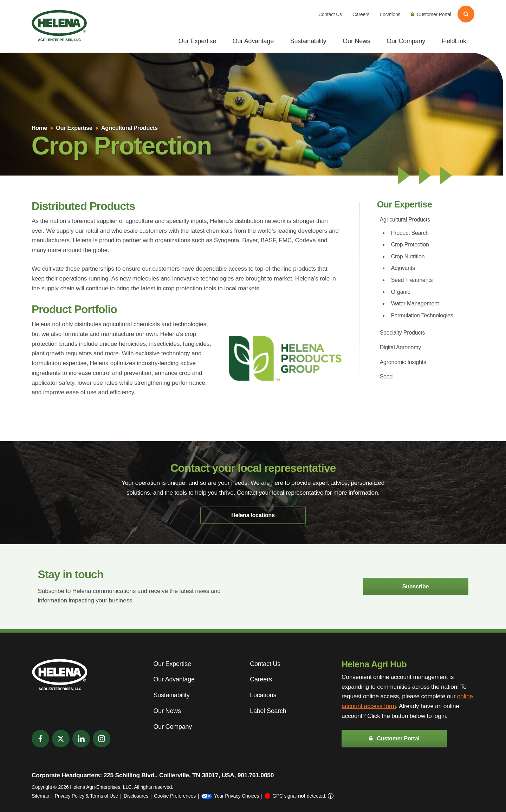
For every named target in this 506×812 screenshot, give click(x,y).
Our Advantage (253, 41)
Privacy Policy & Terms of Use (86, 796)
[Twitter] (61, 739)
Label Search (268, 711)
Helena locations (253, 515)
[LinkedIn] (81, 739)
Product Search (410, 233)
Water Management (415, 303)
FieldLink (454, 41)
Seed (386, 377)
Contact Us (330, 14)
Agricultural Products (129, 128)
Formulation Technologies (422, 315)
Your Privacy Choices (230, 796)
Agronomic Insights (403, 362)
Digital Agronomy (400, 347)
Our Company (406, 41)
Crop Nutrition (408, 256)
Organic (401, 292)
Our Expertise (197, 41)
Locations (390, 14)
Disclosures (136, 796)
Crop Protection (410, 245)
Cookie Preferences (175, 796)
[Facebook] (40, 739)
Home (39, 128)
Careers (361, 14)
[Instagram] (102, 739)
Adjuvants (403, 268)
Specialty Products (403, 333)
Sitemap (40, 796)
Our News (356, 41)
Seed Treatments (412, 280)
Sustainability (308, 41)
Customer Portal (431, 14)
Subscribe (416, 586)
